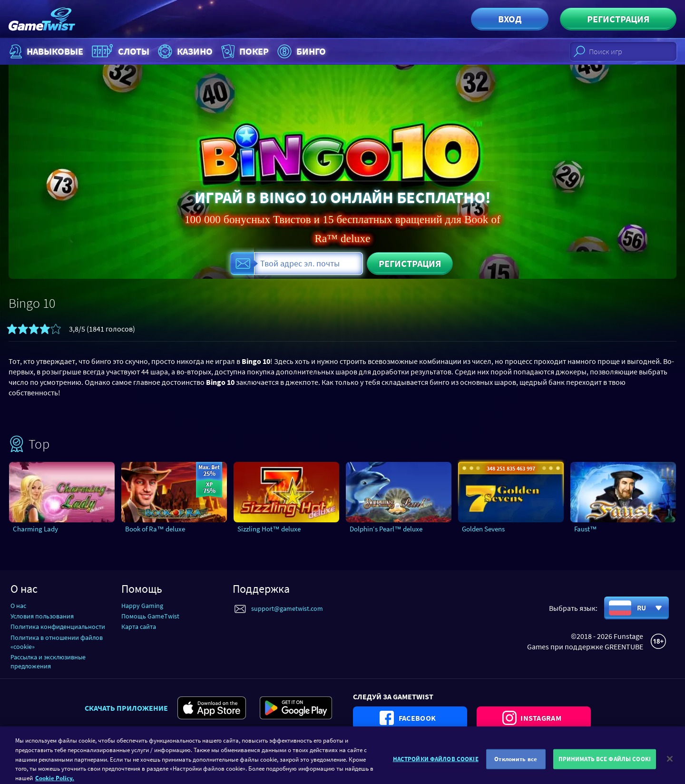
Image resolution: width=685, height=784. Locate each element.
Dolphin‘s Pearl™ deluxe (386, 529)
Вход (510, 19)
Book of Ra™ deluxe (155, 529)
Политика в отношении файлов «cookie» (57, 642)
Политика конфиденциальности (58, 627)
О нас (18, 606)
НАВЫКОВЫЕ (45, 51)
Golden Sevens (483, 529)
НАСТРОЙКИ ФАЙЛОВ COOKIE (436, 770)
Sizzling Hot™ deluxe (269, 529)
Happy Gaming (142, 606)
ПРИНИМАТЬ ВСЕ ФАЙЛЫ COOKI (605, 770)
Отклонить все (516, 770)
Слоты (119, 51)
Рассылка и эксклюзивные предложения (48, 661)
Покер (244, 51)
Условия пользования (42, 616)
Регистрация (618, 19)
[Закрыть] (670, 770)
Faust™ (586, 529)
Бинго (300, 51)
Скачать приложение (126, 708)
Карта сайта (139, 627)
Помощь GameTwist (150, 616)
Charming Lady (35, 529)
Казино (184, 51)
